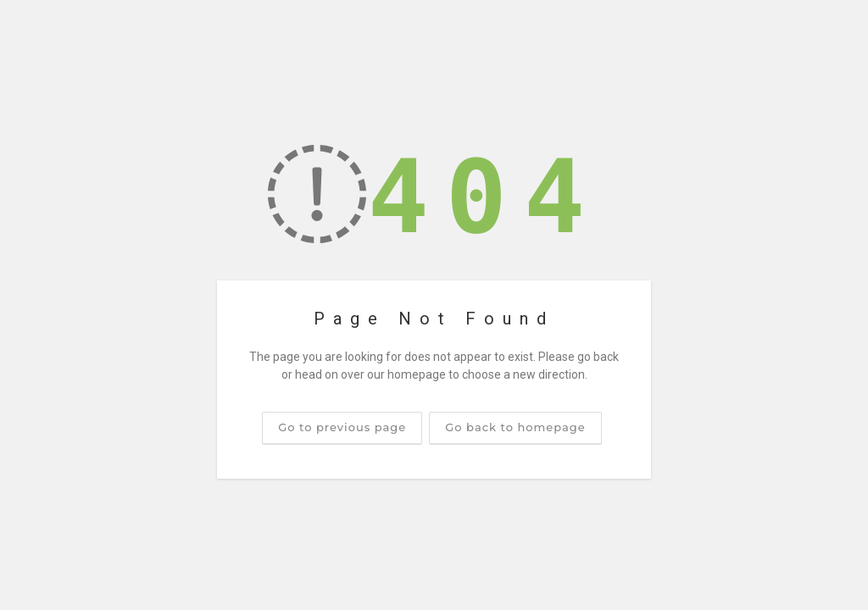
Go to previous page (342, 427)
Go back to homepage (515, 427)
